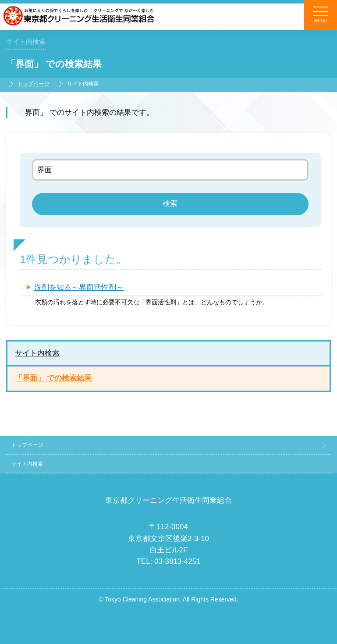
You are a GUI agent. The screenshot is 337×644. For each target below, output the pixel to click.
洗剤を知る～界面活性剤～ (79, 287)
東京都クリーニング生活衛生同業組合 (168, 500)
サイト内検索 (37, 353)
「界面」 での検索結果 (53, 378)
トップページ (33, 84)
